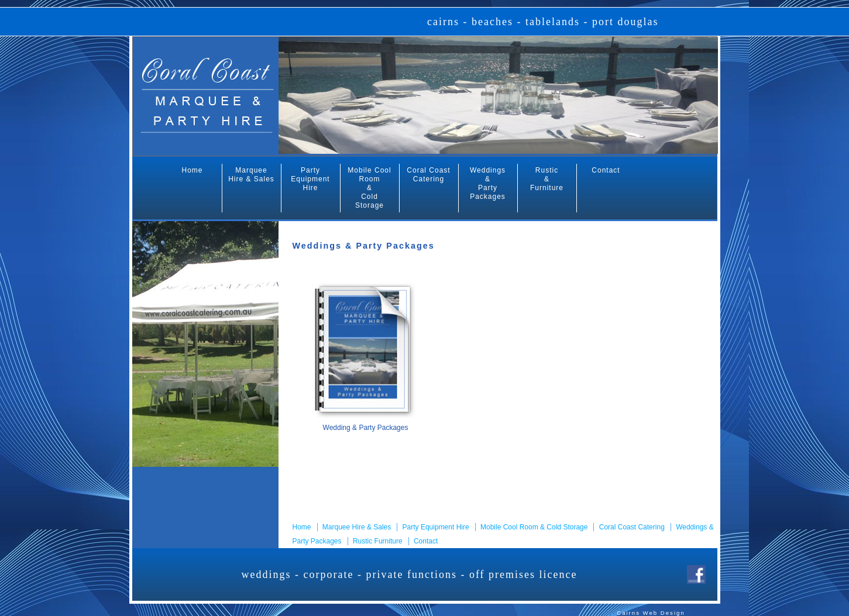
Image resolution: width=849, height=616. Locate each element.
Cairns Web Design (651, 613)
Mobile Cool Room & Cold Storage (369, 188)
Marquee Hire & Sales (251, 175)
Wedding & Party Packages (366, 428)
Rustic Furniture (378, 541)
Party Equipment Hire (310, 179)
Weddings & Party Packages (488, 183)
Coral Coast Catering (428, 175)
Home (192, 170)
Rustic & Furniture (547, 179)
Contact (606, 170)
